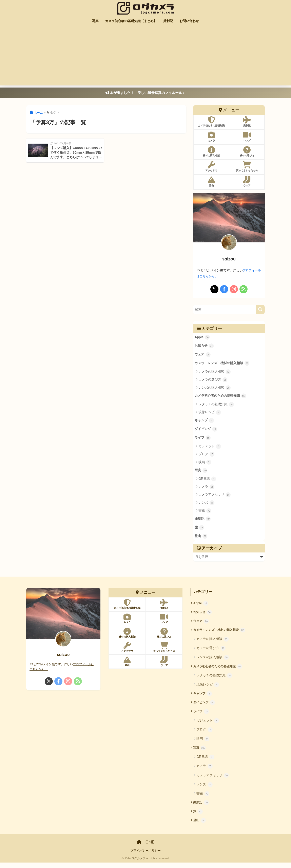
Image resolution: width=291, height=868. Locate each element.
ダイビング (206, 431)
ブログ (206, 456)
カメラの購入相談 (215, 373)
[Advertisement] (145, 57)
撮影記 (168, 21)
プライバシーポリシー (145, 856)
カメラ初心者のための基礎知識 (220, 397)
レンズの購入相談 (215, 389)
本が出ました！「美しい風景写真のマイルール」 (145, 93)
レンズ (206, 505)
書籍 (205, 513)
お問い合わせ (189, 21)
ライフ (203, 440)
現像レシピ (210, 414)
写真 (95, 21)
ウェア (203, 355)
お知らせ (204, 347)
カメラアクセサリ (215, 497)
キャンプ (204, 422)
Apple (202, 338)
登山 (201, 539)
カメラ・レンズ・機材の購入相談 (222, 364)
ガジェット (210, 448)
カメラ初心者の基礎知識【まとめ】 (131, 21)
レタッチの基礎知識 (216, 406)
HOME (145, 848)
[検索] (260, 310)
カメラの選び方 (213, 381)
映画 (205, 464)
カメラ (206, 489)
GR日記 (207, 481)
